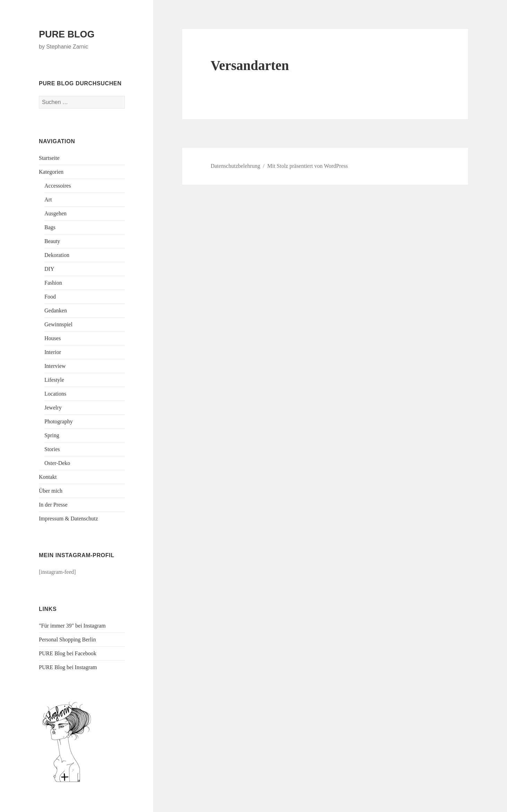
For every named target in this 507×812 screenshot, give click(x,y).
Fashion (53, 283)
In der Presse (53, 505)
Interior (53, 352)
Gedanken (56, 310)
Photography (59, 421)
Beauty (52, 241)
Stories (52, 449)
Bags (50, 227)
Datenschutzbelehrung (235, 166)
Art (48, 200)
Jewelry (53, 408)
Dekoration (57, 255)
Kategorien (51, 172)
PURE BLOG (67, 34)
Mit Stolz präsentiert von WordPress (308, 166)
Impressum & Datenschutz (68, 519)
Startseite (49, 158)
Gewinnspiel (58, 324)
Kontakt (48, 477)
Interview (55, 366)
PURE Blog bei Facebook (68, 653)
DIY (49, 269)
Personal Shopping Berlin (67, 640)
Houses (53, 338)
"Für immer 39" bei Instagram (72, 626)
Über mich (51, 491)
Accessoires (58, 186)
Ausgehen (55, 213)
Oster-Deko (57, 463)
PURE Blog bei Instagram (68, 667)
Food (50, 297)
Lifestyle (54, 380)
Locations (55, 394)
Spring (52, 435)
